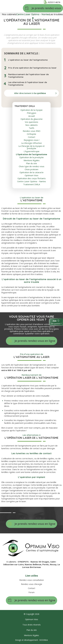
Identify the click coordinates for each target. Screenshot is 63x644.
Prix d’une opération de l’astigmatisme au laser (32, 68)
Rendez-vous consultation (32, 580)
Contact (32, 137)
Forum (31, 592)
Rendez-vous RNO (32, 131)
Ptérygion (31, 113)
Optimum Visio (31, 175)
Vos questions (31, 122)
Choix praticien (31, 169)
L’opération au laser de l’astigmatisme (28, 60)
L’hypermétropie (32, 151)
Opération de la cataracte (31, 172)
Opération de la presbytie (31, 157)
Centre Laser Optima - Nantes (33, 14)
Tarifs (31, 128)
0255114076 (52, 2)
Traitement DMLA (32, 184)
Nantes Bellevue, (34, 564)
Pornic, (46, 564)
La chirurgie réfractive (31, 143)
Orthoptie (31, 134)
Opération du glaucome (32, 119)
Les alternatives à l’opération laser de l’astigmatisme (28, 84)
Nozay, (54, 564)
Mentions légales (32, 160)
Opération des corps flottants (32, 178)
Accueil (31, 116)
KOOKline (44, 640)
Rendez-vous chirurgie (32, 584)
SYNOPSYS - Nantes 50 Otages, (34, 562)
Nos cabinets (9, 14)
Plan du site (31, 163)
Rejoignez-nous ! (32, 140)
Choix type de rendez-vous (32, 166)
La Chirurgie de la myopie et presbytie (31, 147)
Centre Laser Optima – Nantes (32, 181)
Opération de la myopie (31, 110)
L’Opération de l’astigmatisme (31, 154)
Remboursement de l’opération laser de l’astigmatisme (28, 76)
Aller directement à (30, 93)
